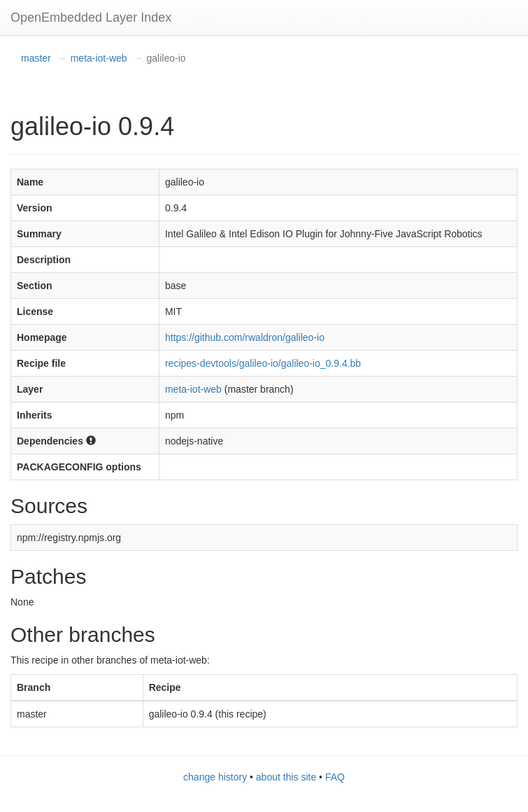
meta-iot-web (99, 58)
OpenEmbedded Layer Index (91, 17)
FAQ (335, 777)
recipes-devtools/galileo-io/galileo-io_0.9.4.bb (263, 363)
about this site (286, 777)
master (36, 58)
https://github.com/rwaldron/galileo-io (245, 337)
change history (215, 777)
